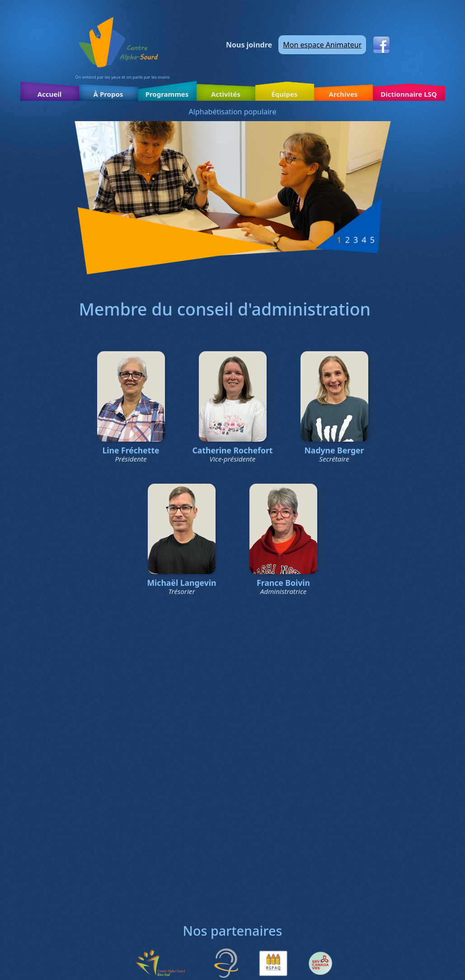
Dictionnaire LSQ (409, 94)
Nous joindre (249, 45)
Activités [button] (226, 94)
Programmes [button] (167, 94)
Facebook (381, 45)
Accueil (50, 94)
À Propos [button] (108, 94)
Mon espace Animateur (322, 45)
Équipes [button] (284, 94)
